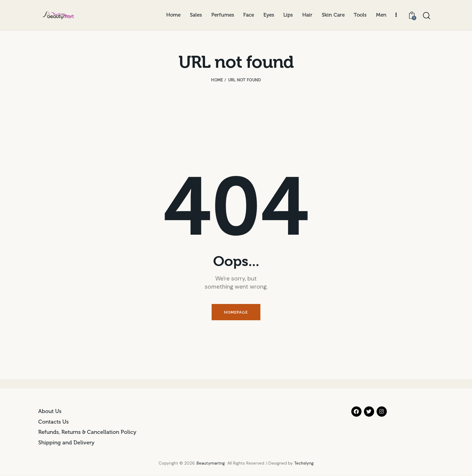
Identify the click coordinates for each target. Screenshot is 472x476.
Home (217, 80)
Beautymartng (211, 463)
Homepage (236, 312)
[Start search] (427, 16)
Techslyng (304, 463)
